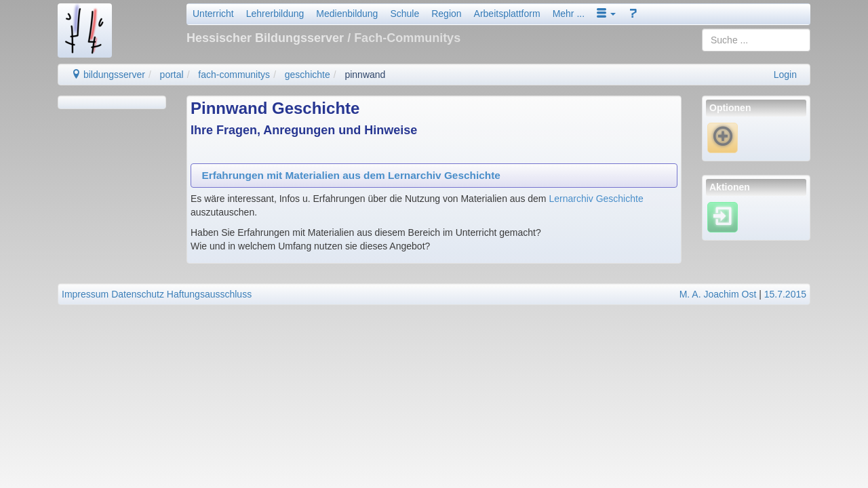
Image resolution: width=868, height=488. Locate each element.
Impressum (85, 294)
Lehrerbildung (275, 14)
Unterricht (213, 14)
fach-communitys (234, 75)
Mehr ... (569, 14)
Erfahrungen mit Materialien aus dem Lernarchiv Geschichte (351, 175)
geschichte (308, 75)
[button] (606, 14)
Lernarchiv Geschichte (596, 199)
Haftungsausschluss (209, 294)
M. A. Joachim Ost (718, 294)
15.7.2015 (785, 294)
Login (785, 75)
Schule (405, 14)
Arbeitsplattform (507, 14)
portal (172, 75)
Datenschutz (138, 294)
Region (446, 14)
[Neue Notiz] (723, 138)
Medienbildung (347, 14)
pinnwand (365, 75)
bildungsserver (108, 75)
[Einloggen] (723, 216)
